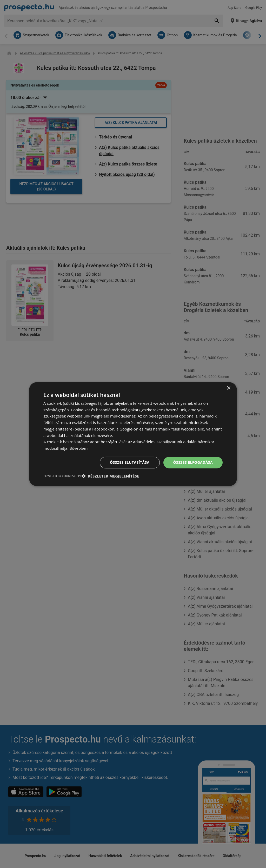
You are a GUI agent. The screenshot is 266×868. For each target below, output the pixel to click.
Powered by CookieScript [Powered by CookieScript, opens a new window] (62, 476)
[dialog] (133, 434)
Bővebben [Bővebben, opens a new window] (79, 448)
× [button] (228, 388)
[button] (110, 476)
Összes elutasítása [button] (130, 462)
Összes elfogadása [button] (193, 462)
